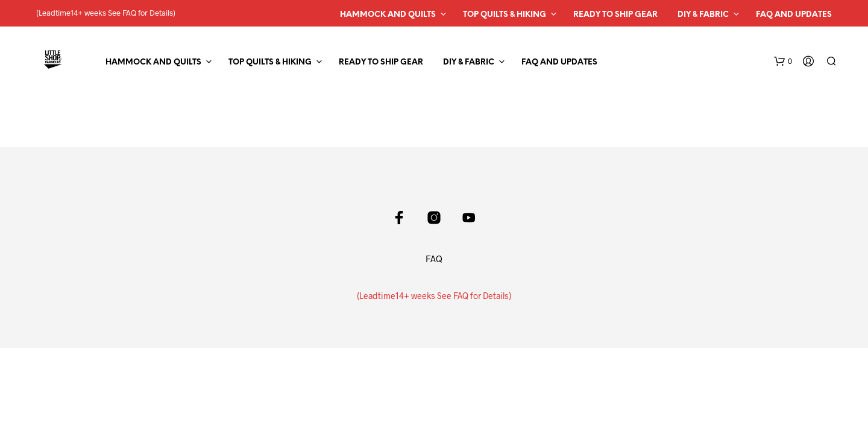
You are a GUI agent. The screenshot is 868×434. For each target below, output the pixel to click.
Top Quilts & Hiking (505, 15)
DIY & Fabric (703, 15)
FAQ (434, 259)
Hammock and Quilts (388, 15)
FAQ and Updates (794, 15)
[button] (783, 61)
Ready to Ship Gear (615, 15)
